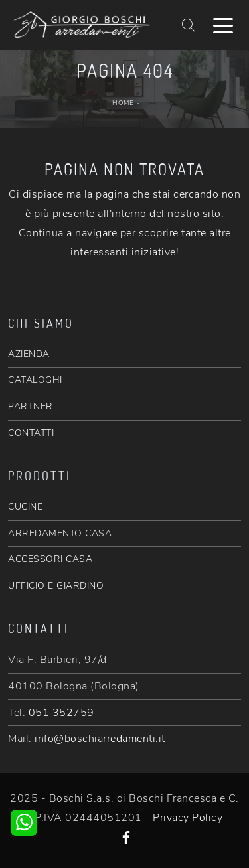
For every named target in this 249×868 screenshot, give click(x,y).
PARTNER (31, 406)
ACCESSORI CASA (50, 559)
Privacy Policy (188, 818)
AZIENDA (29, 354)
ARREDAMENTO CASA (60, 533)
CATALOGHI (35, 380)
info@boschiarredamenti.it (100, 739)
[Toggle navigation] (223, 25)
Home (123, 103)
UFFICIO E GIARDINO (56, 586)
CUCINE (25, 507)
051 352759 (61, 713)
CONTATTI (31, 433)
